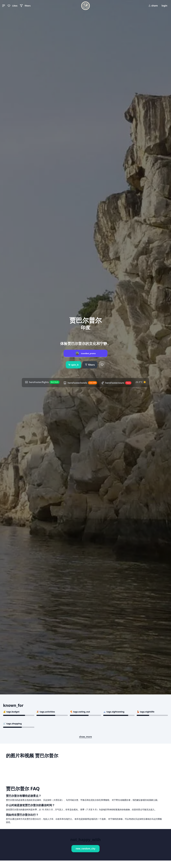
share (153, 6)
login (164, 6)
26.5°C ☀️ (141, 382)
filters (90, 365)
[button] (4, 6)
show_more (86, 737)
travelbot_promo (88, 353)
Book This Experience (22, 839)
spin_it (73, 365)
